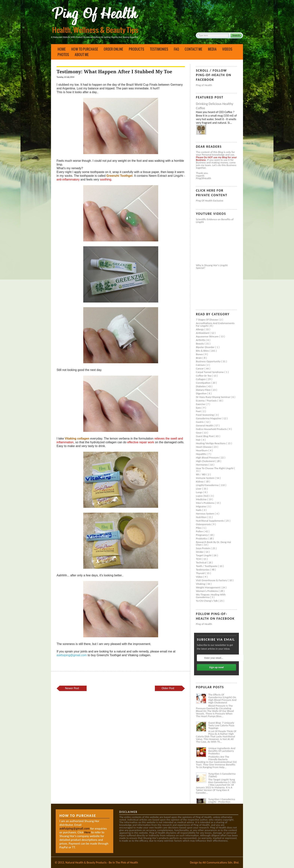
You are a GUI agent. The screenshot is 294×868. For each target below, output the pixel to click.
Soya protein (203, 548)
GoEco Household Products (212, 429)
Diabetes (201, 386)
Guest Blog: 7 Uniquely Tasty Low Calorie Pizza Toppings (221, 725)
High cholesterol (206, 461)
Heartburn (202, 450)
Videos (227, 49)
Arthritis (201, 340)
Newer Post (72, 688)
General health (205, 425)
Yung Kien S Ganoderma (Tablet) (222, 775)
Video (200, 577)
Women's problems (207, 591)
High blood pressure (208, 458)
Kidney (200, 482)
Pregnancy (202, 535)
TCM (199, 559)
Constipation (203, 383)
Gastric (200, 422)
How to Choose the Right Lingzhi (215, 468)
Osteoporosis (204, 524)
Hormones (202, 465)
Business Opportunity (208, 361)
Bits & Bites (203, 351)
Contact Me (193, 49)
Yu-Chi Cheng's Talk (207, 601)
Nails (199, 510)
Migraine (201, 506)
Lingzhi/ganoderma (207, 485)
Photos (63, 55)
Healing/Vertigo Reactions (211, 443)
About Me (82, 55)
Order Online (113, 49)
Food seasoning (205, 415)
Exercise (201, 404)
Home (62, 49)
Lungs (199, 492)
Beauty (200, 344)
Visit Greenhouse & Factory (212, 580)
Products (136, 49)
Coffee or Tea (204, 376)
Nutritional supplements (210, 521)
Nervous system (205, 514)
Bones (200, 354)
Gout (199, 433)
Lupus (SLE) (203, 496)
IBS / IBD (201, 474)
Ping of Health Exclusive (210, 201)
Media (212, 49)
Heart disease (204, 447)
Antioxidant (203, 333)
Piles (199, 528)
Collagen (201, 379)
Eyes (199, 408)
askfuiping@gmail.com (72, 655)
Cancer (200, 368)
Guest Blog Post (205, 436)
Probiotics (202, 538)
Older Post (168, 688)
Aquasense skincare (208, 336)
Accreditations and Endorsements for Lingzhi (215, 324)
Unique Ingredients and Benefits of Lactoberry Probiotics (222, 751)
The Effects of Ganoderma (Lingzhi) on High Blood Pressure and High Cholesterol (222, 699)
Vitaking (201, 584)
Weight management (208, 587)
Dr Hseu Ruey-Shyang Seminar (213, 397)
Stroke (200, 552)
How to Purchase (85, 49)
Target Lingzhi (204, 555)
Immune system (205, 478)
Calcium (201, 365)
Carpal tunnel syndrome (210, 372)
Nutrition (201, 517)
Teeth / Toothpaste (207, 566)
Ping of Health (204, 85)
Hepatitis (201, 454)
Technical (201, 562)
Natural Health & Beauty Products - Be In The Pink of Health (102, 862)
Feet (199, 411)
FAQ (176, 49)
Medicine (202, 499)
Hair (199, 440)
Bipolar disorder (205, 347)
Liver (199, 489)
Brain (199, 358)
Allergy (200, 329)
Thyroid (201, 573)
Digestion (202, 393)
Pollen (200, 531)
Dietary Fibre (204, 390)
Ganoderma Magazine (209, 418)
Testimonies (159, 49)
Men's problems (205, 503)
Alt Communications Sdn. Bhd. (221, 862)
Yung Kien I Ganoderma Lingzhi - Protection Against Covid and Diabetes (222, 803)
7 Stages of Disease (207, 320)
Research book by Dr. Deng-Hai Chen (213, 543)
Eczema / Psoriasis (207, 401)
